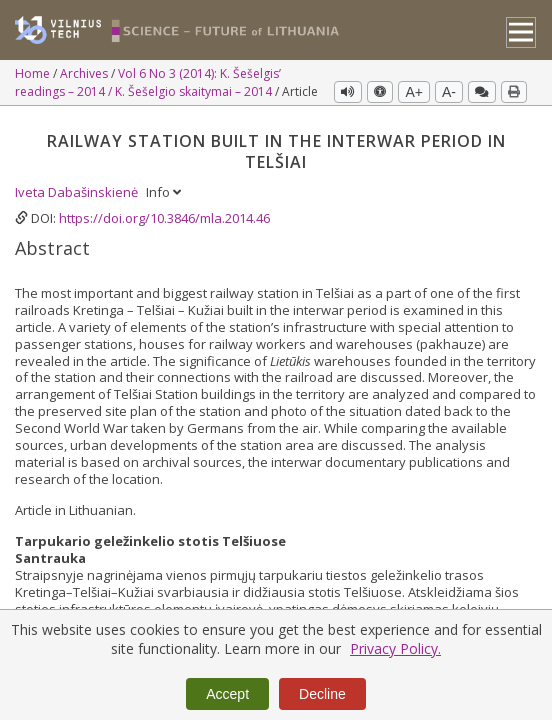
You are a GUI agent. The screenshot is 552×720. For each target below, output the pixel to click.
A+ (414, 92)
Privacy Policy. (395, 648)
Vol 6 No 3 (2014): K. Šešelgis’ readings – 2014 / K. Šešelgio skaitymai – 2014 (148, 83)
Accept (227, 694)
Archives (85, 73)
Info (163, 191)
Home (34, 73)
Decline (322, 694)
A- (449, 92)
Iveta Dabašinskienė (78, 191)
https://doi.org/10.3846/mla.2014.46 (164, 217)
